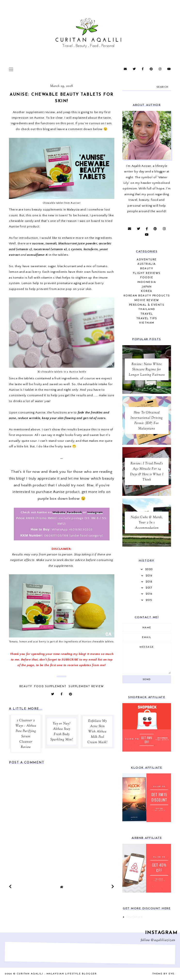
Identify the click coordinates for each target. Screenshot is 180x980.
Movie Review (147, 300)
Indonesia (147, 282)
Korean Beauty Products (147, 296)
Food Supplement (50, 687)
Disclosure (135, 917)
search (163, 87)
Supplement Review (86, 687)
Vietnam (147, 323)
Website (59, 512)
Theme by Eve (163, 974)
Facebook (74, 512)
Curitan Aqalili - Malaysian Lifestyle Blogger (57, 974)
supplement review (41, 112)
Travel (147, 314)
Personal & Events (147, 305)
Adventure (147, 260)
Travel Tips (147, 319)
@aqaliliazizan (163, 940)
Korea (147, 291)
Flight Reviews (147, 273)
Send (147, 680)
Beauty (26, 687)
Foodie (147, 278)
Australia (147, 264)
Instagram (95, 512)
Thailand (147, 309)
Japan (147, 287)
